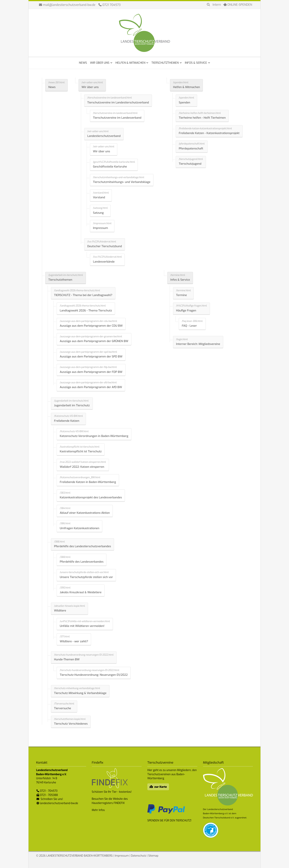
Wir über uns (90, 87)
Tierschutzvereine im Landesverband (117, 118)
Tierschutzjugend (190, 164)
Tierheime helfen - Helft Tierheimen (202, 118)
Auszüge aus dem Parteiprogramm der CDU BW (91, 326)
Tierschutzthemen (60, 280)
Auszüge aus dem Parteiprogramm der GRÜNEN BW (94, 341)
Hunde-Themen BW (67, 659)
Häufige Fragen (186, 311)
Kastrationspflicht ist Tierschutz (81, 451)
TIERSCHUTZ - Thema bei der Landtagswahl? (83, 295)
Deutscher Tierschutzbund (105, 246)
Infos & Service (180, 280)
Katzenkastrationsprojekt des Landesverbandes (91, 497)
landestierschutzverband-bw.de (59, 803)
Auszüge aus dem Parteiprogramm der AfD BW (91, 387)
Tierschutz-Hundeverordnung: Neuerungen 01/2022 (94, 675)
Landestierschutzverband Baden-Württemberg (144, 33)
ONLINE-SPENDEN (238, 5)
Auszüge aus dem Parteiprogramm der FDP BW (91, 372)
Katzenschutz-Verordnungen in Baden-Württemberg (94, 436)
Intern (217, 5)
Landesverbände (104, 262)
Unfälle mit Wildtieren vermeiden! (82, 626)
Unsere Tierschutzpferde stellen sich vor (86, 577)
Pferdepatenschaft (191, 149)
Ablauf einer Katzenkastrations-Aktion (85, 513)
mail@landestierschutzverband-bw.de (69, 5)
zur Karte (161, 787)
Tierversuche (62, 708)
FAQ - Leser (189, 326)
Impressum (100, 228)
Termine (181, 295)
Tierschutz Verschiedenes (71, 724)
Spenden (184, 102)
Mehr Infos (98, 810)
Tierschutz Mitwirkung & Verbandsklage (80, 693)
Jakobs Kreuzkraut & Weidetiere (81, 592)
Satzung (98, 213)
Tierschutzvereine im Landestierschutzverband (118, 102)
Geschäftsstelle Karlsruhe (110, 167)
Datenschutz (138, 856)
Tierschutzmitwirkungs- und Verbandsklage (122, 182)
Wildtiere (60, 611)
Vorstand (99, 197)
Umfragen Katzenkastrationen (79, 528)
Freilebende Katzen (67, 421)
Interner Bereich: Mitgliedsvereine (198, 344)
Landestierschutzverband (104, 136)
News (52, 87)
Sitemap (153, 856)
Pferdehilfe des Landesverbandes (82, 562)
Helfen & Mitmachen (186, 87)
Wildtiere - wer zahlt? (74, 641)
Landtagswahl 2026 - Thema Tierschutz (86, 311)
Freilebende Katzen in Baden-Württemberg (88, 482)
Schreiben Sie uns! (52, 799)
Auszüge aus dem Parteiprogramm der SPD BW (91, 357)
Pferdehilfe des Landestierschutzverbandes (83, 546)
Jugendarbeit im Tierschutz (72, 405)
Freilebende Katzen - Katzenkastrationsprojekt (209, 133)
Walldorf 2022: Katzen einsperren (82, 467)
